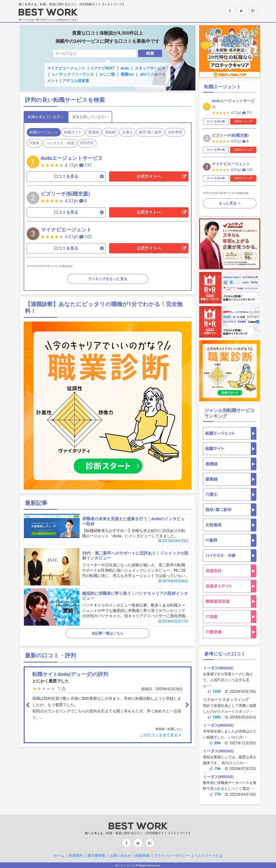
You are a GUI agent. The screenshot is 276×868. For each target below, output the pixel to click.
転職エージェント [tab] (44, 132)
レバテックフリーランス (73, 74)
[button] (38, 705)
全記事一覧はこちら (108, 633)
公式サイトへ (149, 176)
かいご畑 (107, 74)
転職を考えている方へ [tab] (46, 117)
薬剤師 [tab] (110, 132)
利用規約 (76, 856)
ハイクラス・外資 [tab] (60, 143)
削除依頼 (142, 856)
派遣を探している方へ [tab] (90, 117)
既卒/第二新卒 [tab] (150, 132)
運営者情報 (96, 856)
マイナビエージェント (66, 68)
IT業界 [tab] (35, 143)
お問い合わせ (120, 856)
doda (125, 68)
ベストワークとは (208, 856)
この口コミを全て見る (161, 735)
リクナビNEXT (102, 68)
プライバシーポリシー (172, 856)
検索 (150, 53)
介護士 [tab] (127, 132)
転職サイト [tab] (73, 132)
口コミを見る (66, 176)
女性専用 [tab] (175, 132)
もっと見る (228, 203)
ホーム (59, 856)
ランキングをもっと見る (108, 279)
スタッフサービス (150, 68)
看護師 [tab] (94, 132)
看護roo (127, 74)
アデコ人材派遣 (76, 81)
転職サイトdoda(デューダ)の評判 (70, 674)
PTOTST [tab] (87, 143)
